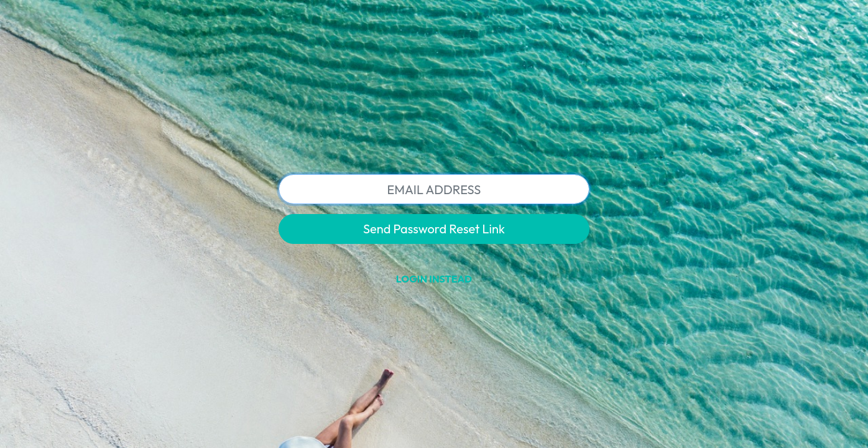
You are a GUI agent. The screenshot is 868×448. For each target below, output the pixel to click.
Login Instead (434, 279)
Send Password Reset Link (434, 229)
